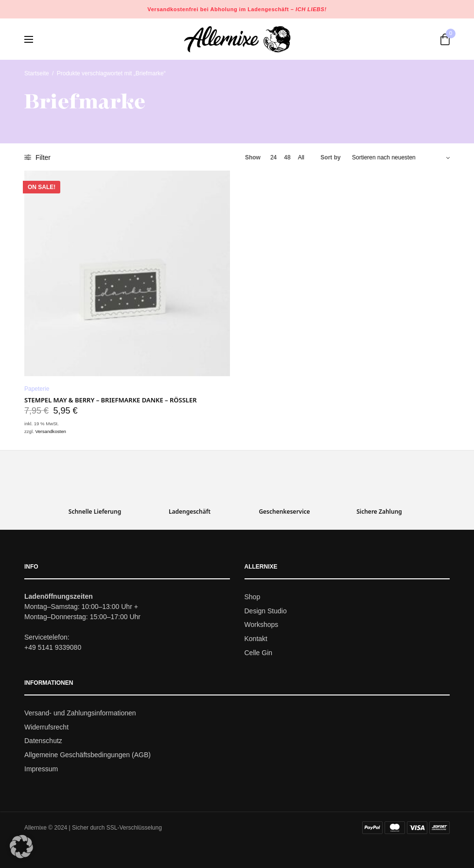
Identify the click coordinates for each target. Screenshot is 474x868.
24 (273, 157)
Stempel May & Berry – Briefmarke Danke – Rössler (111, 400)
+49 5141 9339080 (53, 647)
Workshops (262, 625)
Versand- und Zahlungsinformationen (80, 713)
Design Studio (266, 611)
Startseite (37, 73)
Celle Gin (259, 653)
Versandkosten (50, 431)
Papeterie (37, 389)
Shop (253, 597)
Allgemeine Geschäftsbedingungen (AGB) (88, 755)
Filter (37, 157)
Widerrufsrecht (46, 727)
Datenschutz (43, 741)
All (301, 157)
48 (287, 157)
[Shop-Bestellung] (401, 157)
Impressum (41, 769)
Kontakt (256, 639)
